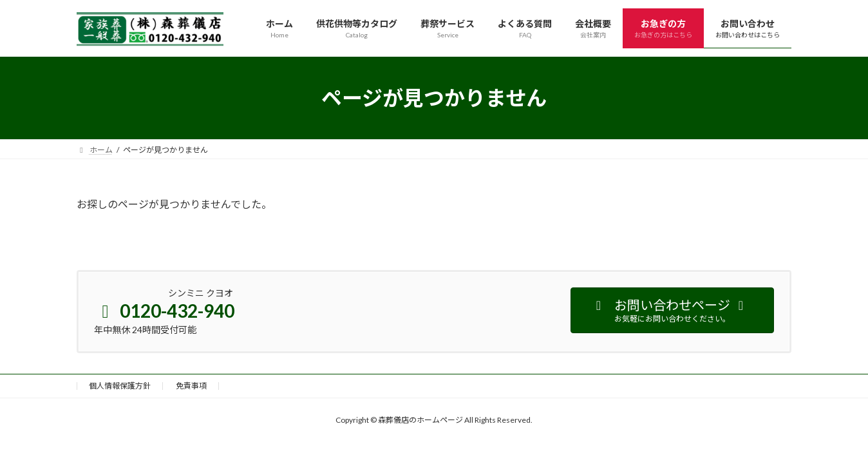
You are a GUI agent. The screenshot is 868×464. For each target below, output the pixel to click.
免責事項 (191, 386)
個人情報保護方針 (120, 386)
